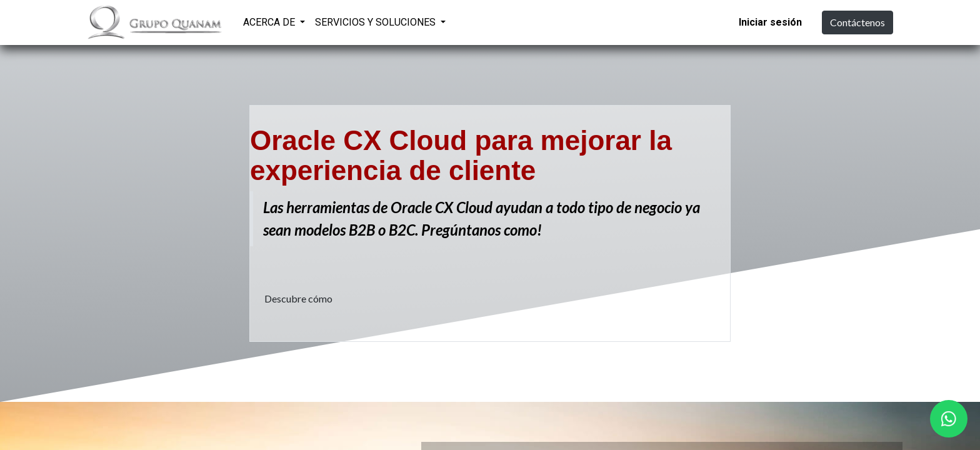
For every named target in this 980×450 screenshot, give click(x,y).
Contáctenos (857, 22)
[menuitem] (467, 21)
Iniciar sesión (770, 22)
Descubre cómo (298, 298)
